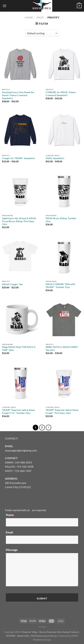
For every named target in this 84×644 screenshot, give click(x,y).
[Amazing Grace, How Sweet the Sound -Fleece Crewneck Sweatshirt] (20, 65)
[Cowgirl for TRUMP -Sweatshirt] (20, 131)
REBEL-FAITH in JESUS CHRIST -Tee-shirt (62, 349)
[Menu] (4, 6)
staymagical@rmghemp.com (21, 450)
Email (10, 532)
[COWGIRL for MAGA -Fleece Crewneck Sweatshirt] (64, 65)
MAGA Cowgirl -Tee (12, 284)
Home (29, 17)
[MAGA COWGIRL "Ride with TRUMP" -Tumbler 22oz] (64, 257)
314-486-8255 (23, 462)
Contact (42, 627)
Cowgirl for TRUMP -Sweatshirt (18, 158)
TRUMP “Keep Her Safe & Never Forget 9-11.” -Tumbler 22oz (19, 412)
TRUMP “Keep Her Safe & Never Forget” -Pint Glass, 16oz (62, 412)
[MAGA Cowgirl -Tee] (20, 257)
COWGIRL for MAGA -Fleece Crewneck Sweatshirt (61, 94)
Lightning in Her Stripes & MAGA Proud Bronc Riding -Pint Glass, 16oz (19, 221)
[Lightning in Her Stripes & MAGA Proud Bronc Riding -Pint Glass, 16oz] (20, 191)
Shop (40, 17)
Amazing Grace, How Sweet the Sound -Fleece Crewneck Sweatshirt (18, 95)
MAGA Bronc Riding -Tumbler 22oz (61, 220)
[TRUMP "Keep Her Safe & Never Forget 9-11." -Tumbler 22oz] (20, 383)
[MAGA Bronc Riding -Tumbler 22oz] (64, 191)
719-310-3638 (25, 466)
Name (11, 515)
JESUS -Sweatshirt (55, 158)
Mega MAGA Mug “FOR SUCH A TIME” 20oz (19, 349)
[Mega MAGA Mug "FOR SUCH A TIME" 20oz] (20, 320)
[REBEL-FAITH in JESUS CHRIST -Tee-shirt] (64, 320)
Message (13, 550)
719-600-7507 (23, 471)
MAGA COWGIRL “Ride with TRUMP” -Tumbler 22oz (60, 286)
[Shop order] (42, 33)
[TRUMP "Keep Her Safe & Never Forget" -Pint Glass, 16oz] (64, 383)
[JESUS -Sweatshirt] (64, 131)
